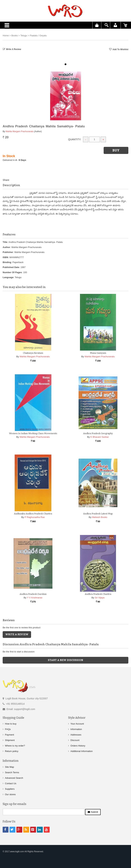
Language (8, 277)
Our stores (10, 794)
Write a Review (14, 49)
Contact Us (11, 783)
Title (5, 242)
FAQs (8, 729)
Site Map (9, 767)
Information (76, 729)
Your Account (77, 724)
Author (6, 247)
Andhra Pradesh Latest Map (98, 514)
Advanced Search (14, 778)
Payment (9, 735)
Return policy (12, 751)
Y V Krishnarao (35, 598)
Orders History (78, 746)
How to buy (11, 724)
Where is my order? (15, 746)
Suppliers (10, 789)
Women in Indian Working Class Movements (33, 433)
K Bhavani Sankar (100, 437)
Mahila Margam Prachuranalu (20, 131)
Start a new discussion (65, 660)
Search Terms (12, 772)
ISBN (5, 257)
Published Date (11, 267)
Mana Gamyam (98, 353)
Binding (7, 262)
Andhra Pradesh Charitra (98, 594)
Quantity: (75, 139)
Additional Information (82, 751)
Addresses (76, 735)
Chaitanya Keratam (33, 353)
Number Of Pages (12, 272)
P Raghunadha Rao (35, 517)
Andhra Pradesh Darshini (33, 594)
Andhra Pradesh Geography (98, 433)
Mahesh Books (100, 517)
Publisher (8, 252)
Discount (75, 740)
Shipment (10, 740)
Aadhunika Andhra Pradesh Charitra (33, 514)
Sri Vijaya (100, 598)
